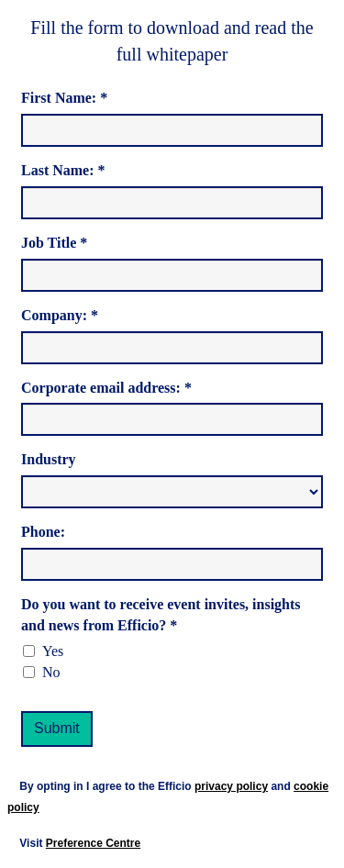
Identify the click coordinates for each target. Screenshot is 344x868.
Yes (53, 651)
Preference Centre (93, 843)
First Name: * (64, 98)
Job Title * (54, 243)
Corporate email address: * (106, 388)
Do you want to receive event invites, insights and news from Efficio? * (161, 615)
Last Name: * (63, 170)
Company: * (60, 315)
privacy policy (231, 786)
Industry (49, 459)
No (51, 672)
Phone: (43, 532)
